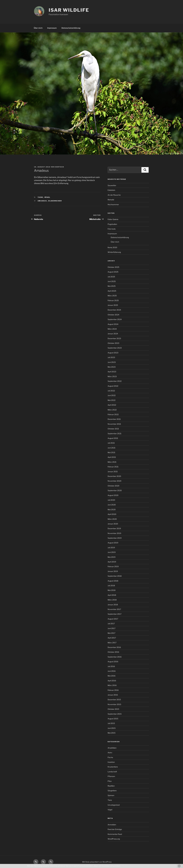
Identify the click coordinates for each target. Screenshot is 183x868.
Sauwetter (112, 185)
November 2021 (114, 424)
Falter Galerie (113, 219)
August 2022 (113, 386)
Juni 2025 (112, 281)
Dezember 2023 (114, 338)
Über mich (38, 28)
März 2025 (112, 296)
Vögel (47, 197)
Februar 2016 (113, 690)
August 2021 (113, 438)
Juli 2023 (111, 357)
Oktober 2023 (113, 343)
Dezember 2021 (114, 419)
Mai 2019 (112, 557)
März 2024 (112, 329)
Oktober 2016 (113, 652)
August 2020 (113, 495)
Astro (110, 753)
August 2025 (113, 272)
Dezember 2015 (114, 700)
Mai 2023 (112, 367)
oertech (60, 167)
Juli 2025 (111, 277)
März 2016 (112, 685)
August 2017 (113, 619)
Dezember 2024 (114, 310)
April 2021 (112, 457)
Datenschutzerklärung (71, 28)
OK (148, 866)
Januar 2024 (113, 334)
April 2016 (112, 681)
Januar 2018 (113, 605)
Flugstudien (112, 224)
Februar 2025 (113, 300)
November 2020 (115, 481)
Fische (110, 757)
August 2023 (113, 353)
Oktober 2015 (113, 709)
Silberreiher (55, 201)
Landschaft (112, 772)
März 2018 (112, 600)
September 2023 (115, 348)
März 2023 (112, 376)
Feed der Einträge (115, 829)
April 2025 (112, 291)
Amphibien (112, 748)
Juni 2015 (112, 728)
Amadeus (42, 201)
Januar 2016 (113, 695)
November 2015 (114, 704)
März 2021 (112, 462)
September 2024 (115, 319)
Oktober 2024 (113, 315)
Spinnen (111, 795)
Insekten (111, 762)
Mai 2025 (112, 286)
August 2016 (113, 662)
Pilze (110, 781)
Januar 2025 (113, 305)
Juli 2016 (111, 666)
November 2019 (114, 533)
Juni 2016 (112, 671)
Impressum (52, 28)
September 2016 (115, 657)
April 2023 (112, 372)
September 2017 (115, 614)
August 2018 (113, 581)
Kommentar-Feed (115, 834)
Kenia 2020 (112, 247)
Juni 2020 (112, 505)
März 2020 (112, 519)
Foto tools (112, 229)
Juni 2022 (112, 395)
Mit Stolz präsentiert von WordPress (97, 862)
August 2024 (113, 324)
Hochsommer (113, 204)
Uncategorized (114, 805)
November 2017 (114, 609)
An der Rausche (114, 195)
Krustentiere (113, 767)
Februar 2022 (113, 414)
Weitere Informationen (133, 866)
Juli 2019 (111, 548)
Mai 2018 (112, 590)
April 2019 (112, 562)
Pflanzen (111, 776)
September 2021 (115, 433)
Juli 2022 (111, 391)
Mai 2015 (112, 733)
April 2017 (112, 638)
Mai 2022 (112, 400)
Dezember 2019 (114, 528)
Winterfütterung (114, 252)
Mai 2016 (112, 676)
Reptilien (111, 786)
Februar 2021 (113, 467)
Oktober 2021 (113, 429)
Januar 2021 (113, 471)
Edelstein (111, 190)
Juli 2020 (111, 500)
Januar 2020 (113, 524)
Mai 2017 (111, 633)
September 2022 (115, 381)
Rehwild (111, 200)
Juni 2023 (112, 362)
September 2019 (115, 538)
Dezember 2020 (114, 476)
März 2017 (112, 643)
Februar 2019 (113, 566)
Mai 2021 (111, 452)
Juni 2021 (112, 448)
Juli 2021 (111, 443)
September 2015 (115, 714)
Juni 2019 (112, 552)
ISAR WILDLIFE (69, 10)
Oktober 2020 (113, 486)
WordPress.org (114, 839)
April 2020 (112, 514)
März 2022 (112, 410)
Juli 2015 (111, 723)
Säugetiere (112, 791)
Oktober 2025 (113, 267)
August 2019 (113, 543)
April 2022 (112, 405)
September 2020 (115, 490)
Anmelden (112, 825)
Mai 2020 (112, 510)
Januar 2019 (113, 571)
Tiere (40, 197)
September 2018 (115, 576)
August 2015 (113, 719)
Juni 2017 (112, 628)
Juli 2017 (111, 624)
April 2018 (112, 595)
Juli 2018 (111, 586)
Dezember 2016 (114, 647)
